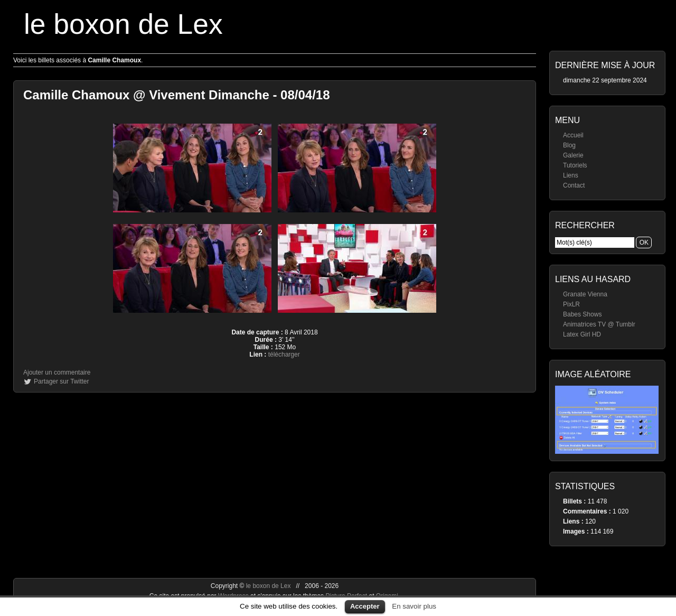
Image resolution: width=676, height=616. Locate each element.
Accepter (365, 606)
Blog (569, 145)
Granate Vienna (585, 294)
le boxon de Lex (123, 24)
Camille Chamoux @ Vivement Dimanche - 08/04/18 (177, 95)
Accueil (573, 135)
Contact (574, 185)
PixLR (571, 304)
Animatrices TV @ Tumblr (599, 324)
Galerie (573, 155)
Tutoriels (575, 165)
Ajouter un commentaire (57, 372)
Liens (571, 175)
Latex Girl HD (582, 334)
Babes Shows (582, 314)
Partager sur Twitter (61, 381)
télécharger (284, 354)
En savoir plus (414, 606)
